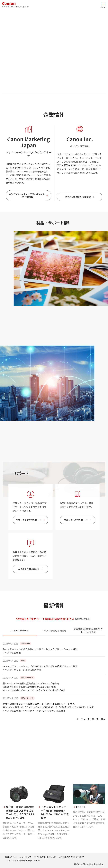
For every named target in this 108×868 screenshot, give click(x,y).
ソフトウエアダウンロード (29, 529)
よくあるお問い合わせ (29, 578)
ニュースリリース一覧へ (93, 719)
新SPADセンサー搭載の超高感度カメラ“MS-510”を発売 (54, 694)
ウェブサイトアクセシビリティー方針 (23, 861)
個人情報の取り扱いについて (71, 857)
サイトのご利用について (45, 857)
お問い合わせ (11, 857)
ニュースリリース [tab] (20, 639)
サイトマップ (25, 857)
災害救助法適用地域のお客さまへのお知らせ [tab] (88, 639)
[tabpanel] (54, 687)
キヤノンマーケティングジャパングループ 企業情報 (27, 204)
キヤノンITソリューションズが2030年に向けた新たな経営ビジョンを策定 (40, 675)
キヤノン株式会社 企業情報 (78, 206)
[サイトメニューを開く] (103, 5)
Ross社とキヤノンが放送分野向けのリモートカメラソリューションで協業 (40, 658)
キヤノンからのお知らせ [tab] (54, 639)
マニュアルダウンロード (76, 529)
